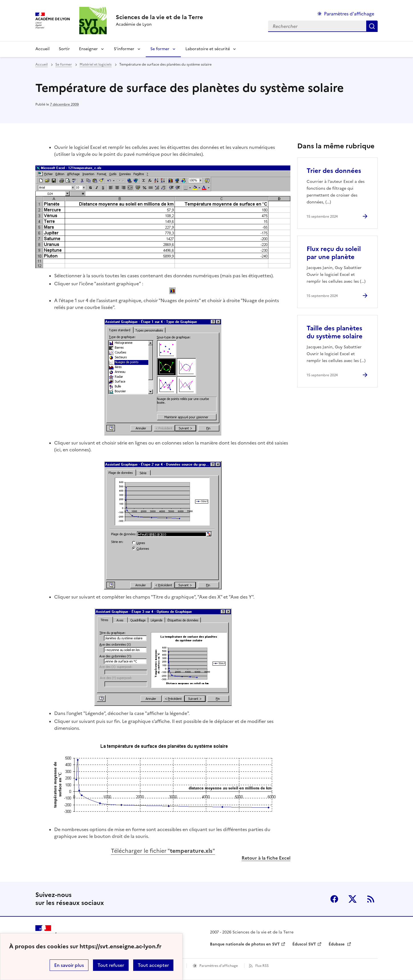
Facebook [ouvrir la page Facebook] (334, 899)
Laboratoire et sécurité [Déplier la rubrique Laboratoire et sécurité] (208, 49)
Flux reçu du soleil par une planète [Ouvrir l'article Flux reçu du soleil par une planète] (334, 253)
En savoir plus (69, 965)
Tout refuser (111, 965)
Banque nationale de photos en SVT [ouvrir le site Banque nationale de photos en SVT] (245, 944)
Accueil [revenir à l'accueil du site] (42, 49)
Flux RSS (262, 966)
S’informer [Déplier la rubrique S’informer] (124, 49)
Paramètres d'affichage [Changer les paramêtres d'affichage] (349, 14)
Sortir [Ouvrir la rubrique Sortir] (64, 49)
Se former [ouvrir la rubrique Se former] (64, 64)
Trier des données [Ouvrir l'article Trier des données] (334, 171)
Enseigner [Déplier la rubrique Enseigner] (88, 49)
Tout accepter (153, 965)
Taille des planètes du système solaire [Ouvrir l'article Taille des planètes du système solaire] (335, 332)
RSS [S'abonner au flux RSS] (371, 899)
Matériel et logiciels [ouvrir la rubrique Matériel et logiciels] (96, 64)
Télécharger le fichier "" (163, 851)
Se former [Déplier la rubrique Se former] (160, 49)
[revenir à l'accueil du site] (159, 17)
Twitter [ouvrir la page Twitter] (353, 899)
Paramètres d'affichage (219, 966)
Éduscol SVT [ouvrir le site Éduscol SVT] (304, 944)
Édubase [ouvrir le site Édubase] (337, 944)
